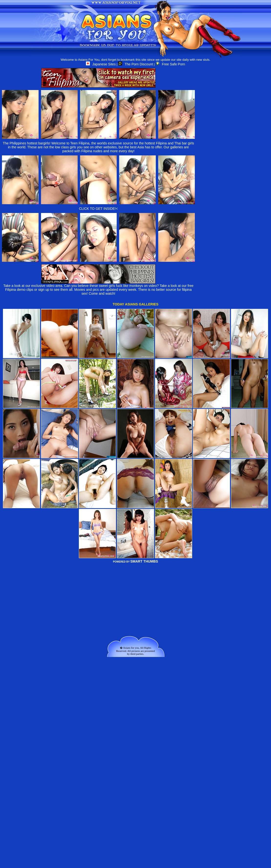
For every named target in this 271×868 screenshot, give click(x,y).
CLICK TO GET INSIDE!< (98, 209)
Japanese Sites (101, 64)
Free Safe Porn (170, 64)
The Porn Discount (135, 64)
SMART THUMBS (144, 561)
